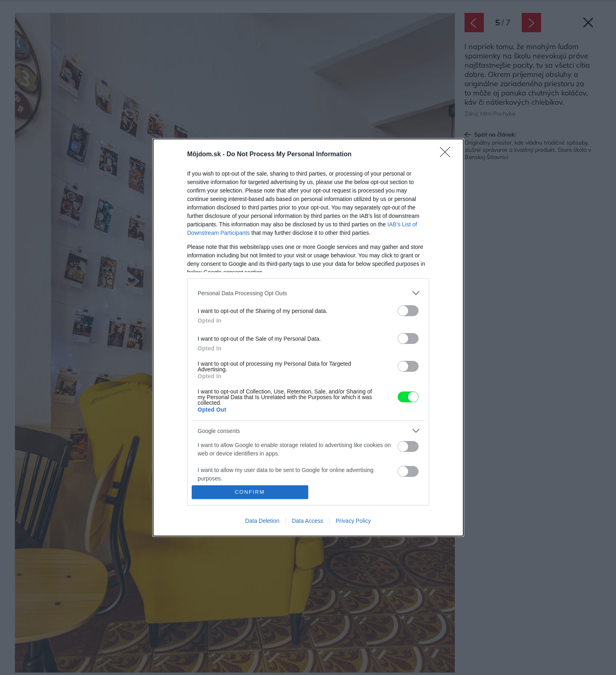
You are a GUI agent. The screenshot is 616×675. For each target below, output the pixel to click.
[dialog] (308, 337)
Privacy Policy (353, 521)
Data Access (307, 521)
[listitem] (308, 293)
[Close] (448, 155)
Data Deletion (262, 521)
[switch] (408, 311)
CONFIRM (250, 492)
